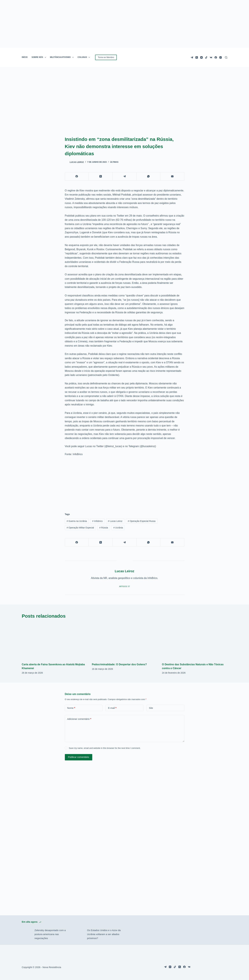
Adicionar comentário (79, 719)
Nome (71, 708)
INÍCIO (25, 57)
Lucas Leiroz (115, 521)
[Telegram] (192, 57)
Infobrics (97, 521)
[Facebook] (216, 57)
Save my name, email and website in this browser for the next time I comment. (105, 748)
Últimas (114, 162)
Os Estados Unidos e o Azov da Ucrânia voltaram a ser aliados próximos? (104, 934)
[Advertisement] (125, 483)
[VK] (211, 57)
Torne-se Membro (106, 57)
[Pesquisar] (226, 57)
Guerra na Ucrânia (77, 521)
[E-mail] (172, 176)
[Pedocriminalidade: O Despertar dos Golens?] (125, 641)
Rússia (104, 528)
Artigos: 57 (125, 586)
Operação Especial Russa (142, 521)
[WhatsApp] (148, 176)
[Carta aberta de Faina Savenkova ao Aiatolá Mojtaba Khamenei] (54, 641)
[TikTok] (206, 57)
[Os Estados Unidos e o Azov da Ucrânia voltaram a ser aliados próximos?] (79, 934)
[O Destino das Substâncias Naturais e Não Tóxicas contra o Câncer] (195, 641)
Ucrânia (118, 528)
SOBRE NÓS (39, 57)
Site (151, 708)
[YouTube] (201, 57)
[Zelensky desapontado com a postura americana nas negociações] (27, 934)
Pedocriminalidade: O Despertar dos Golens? (119, 664)
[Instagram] (221, 57)
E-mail (112, 708)
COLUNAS (84, 57)
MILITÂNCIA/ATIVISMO (62, 57)
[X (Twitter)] (197, 57)
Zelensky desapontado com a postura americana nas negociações (50, 934)
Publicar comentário (79, 757)
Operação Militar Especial (80, 528)
